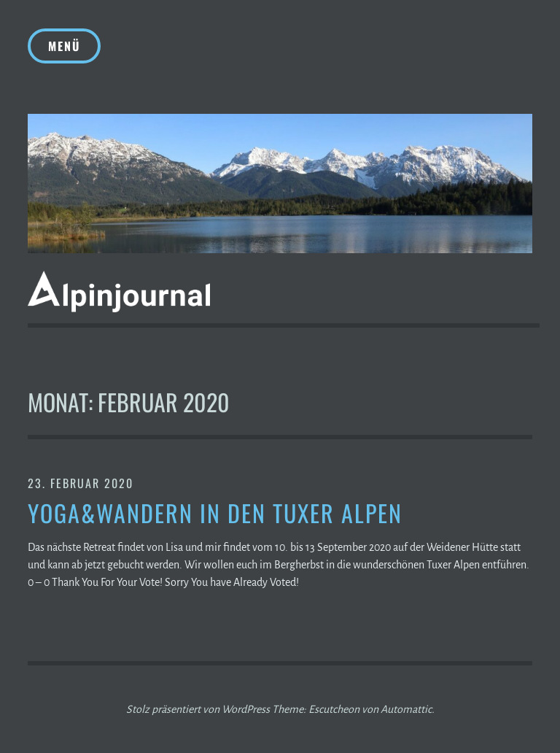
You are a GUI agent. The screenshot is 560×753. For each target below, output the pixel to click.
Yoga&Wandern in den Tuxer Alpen (215, 513)
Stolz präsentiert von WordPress (198, 709)
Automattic (406, 709)
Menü (64, 46)
